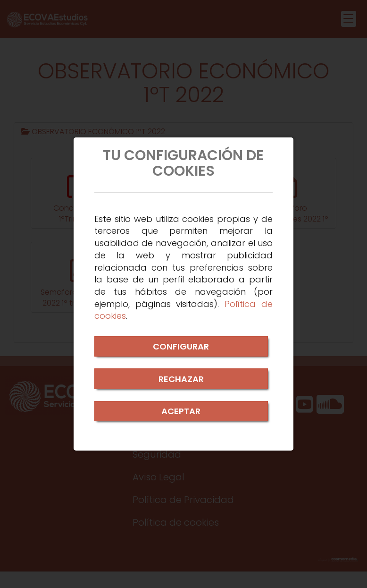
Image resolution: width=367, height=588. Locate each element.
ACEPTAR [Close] (181, 411)
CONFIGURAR (181, 346)
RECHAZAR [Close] (181, 379)
